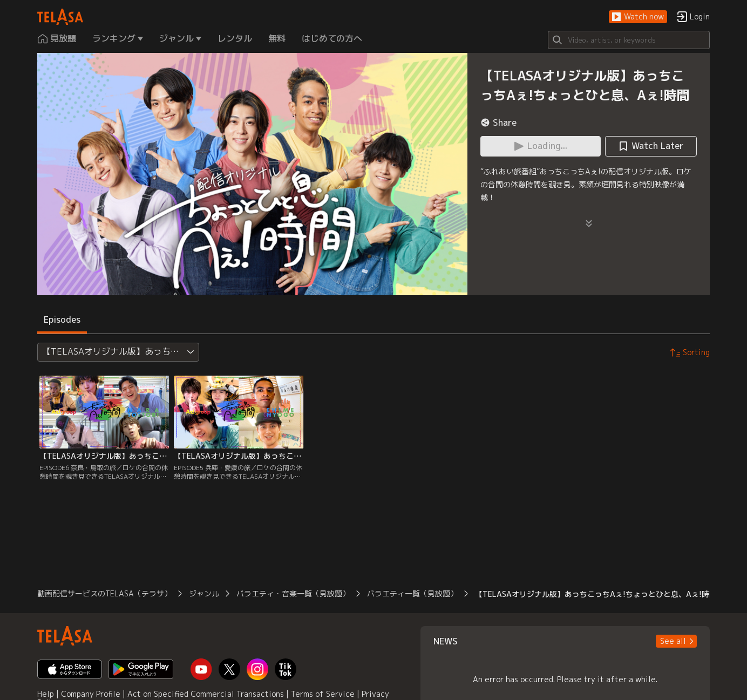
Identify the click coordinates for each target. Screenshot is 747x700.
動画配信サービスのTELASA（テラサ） (104, 593)
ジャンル (204, 593)
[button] (638, 17)
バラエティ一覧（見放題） (412, 593)
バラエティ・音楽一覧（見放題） (293, 593)
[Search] (629, 40)
